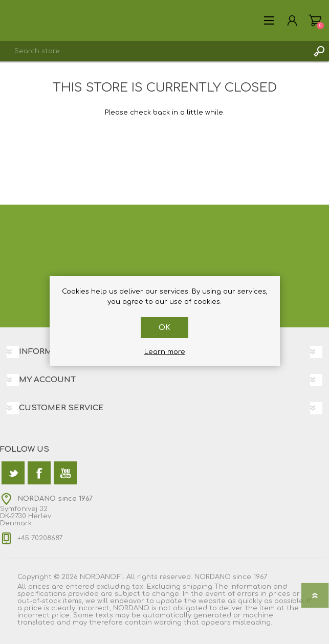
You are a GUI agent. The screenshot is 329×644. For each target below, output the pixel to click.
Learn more (165, 352)
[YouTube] (65, 473)
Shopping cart (315, 20)
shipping (198, 587)
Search (319, 51)
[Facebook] (39, 473)
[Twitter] (13, 473)
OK (164, 328)
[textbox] (154, 51)
